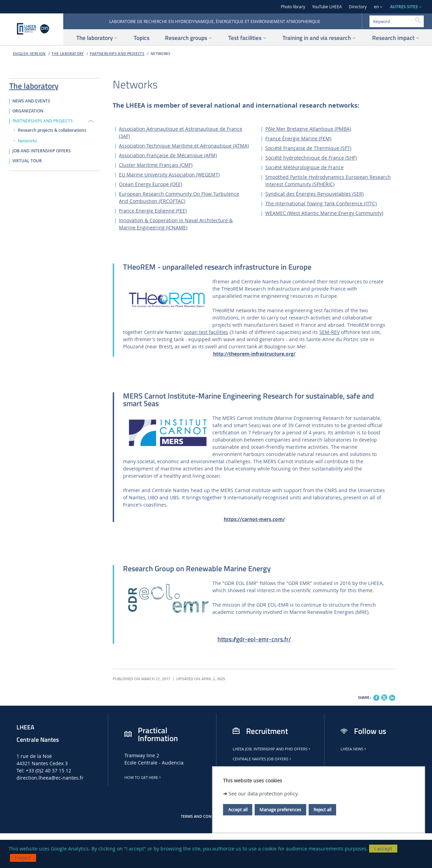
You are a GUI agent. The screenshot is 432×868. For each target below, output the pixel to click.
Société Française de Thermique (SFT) (308, 148)
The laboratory (68, 54)
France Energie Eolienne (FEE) (153, 211)
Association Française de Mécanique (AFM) (168, 155)
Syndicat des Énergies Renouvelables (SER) (314, 194)
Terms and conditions (204, 816)
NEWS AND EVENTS (31, 101)
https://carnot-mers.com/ (254, 519)
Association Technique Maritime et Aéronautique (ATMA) (184, 146)
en (376, 7)
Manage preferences (280, 810)
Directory (358, 7)
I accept (383, 849)
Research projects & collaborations (52, 130)
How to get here (143, 778)
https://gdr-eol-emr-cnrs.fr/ (254, 639)
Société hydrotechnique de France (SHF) (311, 158)
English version (29, 54)
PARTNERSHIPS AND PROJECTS (117, 54)
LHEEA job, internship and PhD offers (272, 749)
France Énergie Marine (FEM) (298, 138)
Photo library (293, 7)
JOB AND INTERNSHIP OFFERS (42, 151)
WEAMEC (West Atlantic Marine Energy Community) (324, 213)
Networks (160, 54)
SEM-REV (329, 332)
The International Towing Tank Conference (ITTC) (321, 203)
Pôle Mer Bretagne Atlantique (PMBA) (308, 129)
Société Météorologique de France (304, 167)
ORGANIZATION (28, 111)
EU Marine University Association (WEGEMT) (169, 175)
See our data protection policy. (264, 794)
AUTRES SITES (404, 7)
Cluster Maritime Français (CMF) (156, 165)
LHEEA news (354, 749)
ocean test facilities (206, 332)
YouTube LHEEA (327, 7)
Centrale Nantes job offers (262, 759)
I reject (23, 858)
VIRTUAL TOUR (27, 161)
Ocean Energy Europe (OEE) (151, 184)
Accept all (238, 810)
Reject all (322, 810)
